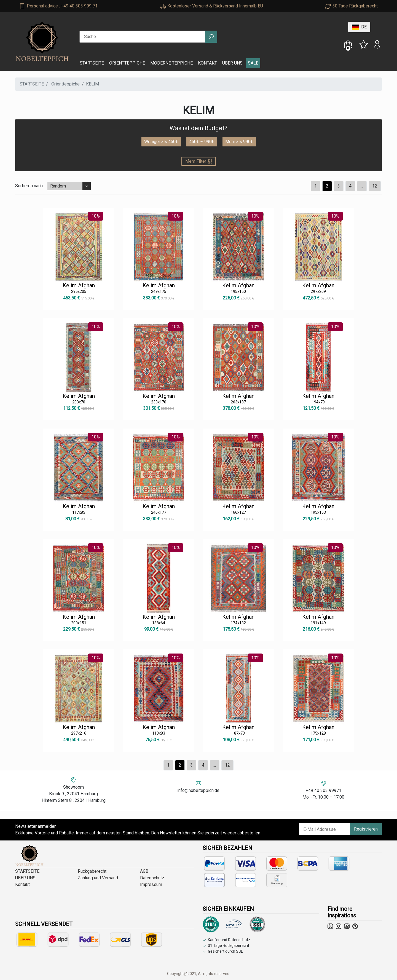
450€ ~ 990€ (202, 142)
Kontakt (22, 884)
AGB (144, 871)
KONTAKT (207, 63)
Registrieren (366, 829)
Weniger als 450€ (161, 142)
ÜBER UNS (232, 63)
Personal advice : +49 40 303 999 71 (62, 6)
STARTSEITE (92, 63)
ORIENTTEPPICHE (127, 63)
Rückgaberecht (92, 871)
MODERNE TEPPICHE (171, 63)
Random (58, 186)
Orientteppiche (65, 84)
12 (375, 186)
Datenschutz (152, 878)
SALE (253, 63)
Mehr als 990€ (239, 142)
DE (359, 27)
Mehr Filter (199, 161)
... (362, 186)
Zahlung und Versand (98, 878)
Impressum (151, 884)
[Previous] (316, 186)
